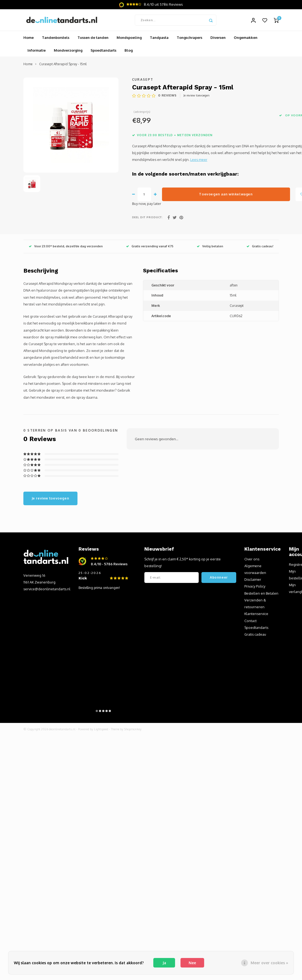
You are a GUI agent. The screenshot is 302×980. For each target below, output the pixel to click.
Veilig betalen (210, 246)
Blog (129, 51)
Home (29, 38)
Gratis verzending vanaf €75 (150, 246)
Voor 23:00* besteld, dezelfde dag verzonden (66, 246)
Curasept (143, 80)
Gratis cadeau (255, 635)
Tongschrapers (189, 38)
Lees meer (199, 160)
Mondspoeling (129, 38)
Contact (250, 621)
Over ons (252, 559)
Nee (192, 963)
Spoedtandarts (103, 51)
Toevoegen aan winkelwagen (226, 194)
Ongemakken (246, 38)
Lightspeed (101, 729)
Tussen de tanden (93, 38)
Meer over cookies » (269, 963)
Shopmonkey (133, 729)
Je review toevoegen (197, 96)
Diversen (218, 38)
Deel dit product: (148, 217)
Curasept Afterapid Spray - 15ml (63, 65)
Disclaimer (253, 580)
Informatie (37, 51)
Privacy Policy (255, 587)
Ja (164, 963)
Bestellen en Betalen (261, 594)
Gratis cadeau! (260, 246)
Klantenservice (256, 614)
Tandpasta (159, 38)
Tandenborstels (56, 38)
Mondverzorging (68, 51)
